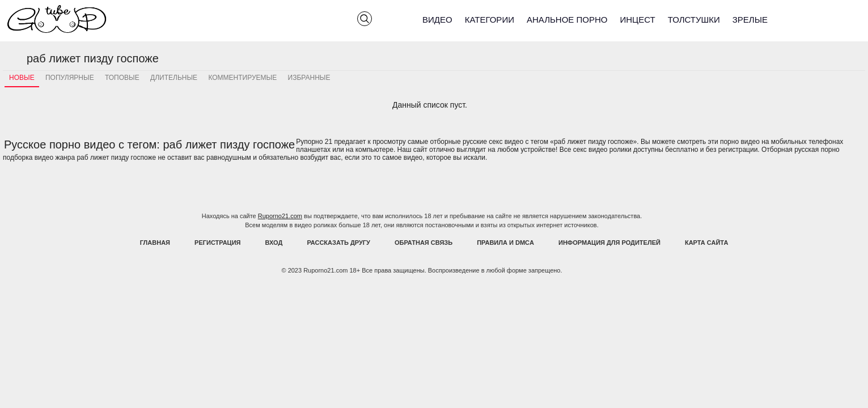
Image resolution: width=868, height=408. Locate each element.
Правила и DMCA (505, 243)
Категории (490, 20)
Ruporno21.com (280, 216)
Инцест (637, 20)
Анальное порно (567, 20)
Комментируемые (242, 78)
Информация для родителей (609, 243)
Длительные (174, 78)
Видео (437, 20)
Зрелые (750, 20)
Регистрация (217, 243)
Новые (22, 78)
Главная (155, 243)
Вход (274, 243)
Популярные (70, 78)
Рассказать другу (338, 243)
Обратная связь (424, 243)
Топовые (122, 78)
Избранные (309, 78)
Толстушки (694, 20)
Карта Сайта (706, 243)
